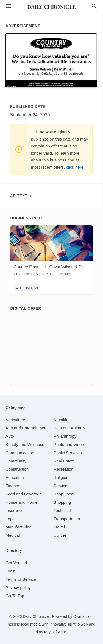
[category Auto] (10, 436)
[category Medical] (13, 535)
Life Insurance (27, 287)
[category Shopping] (62, 502)
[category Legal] (11, 519)
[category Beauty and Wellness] (25, 444)
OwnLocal (82, 616)
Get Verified (16, 563)
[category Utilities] (60, 535)
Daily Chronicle (36, 616)
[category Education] (15, 477)
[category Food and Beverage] (24, 494)
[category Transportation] (67, 519)
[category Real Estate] (64, 461)
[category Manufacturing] (19, 527)
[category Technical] (62, 510)
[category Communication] (20, 453)
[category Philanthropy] (65, 436)
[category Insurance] (15, 510)
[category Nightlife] (61, 420)
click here (75, 167)
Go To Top (15, 596)
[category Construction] (17, 469)
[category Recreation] (64, 469)
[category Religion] (61, 477)
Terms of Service (21, 579)
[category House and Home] (22, 502)
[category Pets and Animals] (69, 428)
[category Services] (62, 486)
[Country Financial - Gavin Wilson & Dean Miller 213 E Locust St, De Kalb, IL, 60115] (52, 252)
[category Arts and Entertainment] (27, 428)
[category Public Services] (68, 453)
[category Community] (16, 461)
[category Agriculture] (15, 420)
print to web (78, 624)
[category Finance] (13, 486)
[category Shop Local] (64, 494)
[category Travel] (59, 527)
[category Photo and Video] (69, 444)
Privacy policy (18, 587)
